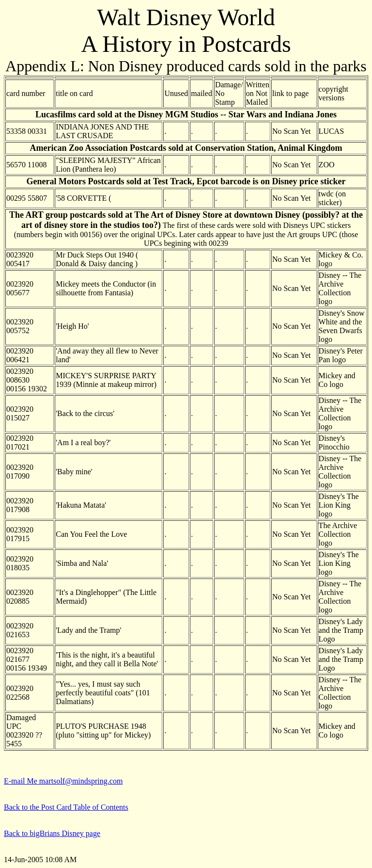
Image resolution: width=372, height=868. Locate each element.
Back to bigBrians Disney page (52, 833)
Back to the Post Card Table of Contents (66, 807)
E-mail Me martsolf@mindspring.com (63, 781)
